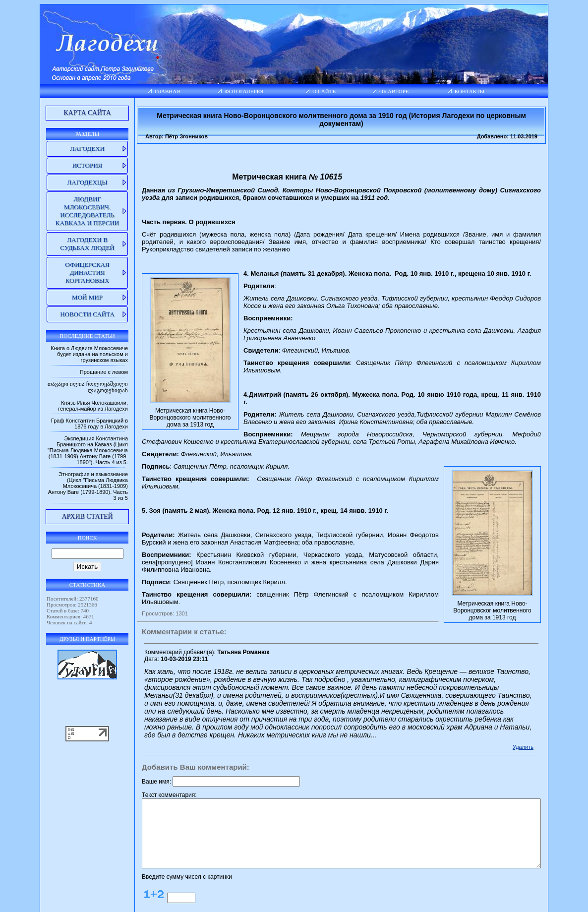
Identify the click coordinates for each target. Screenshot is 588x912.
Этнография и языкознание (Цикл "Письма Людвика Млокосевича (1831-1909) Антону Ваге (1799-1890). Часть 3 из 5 (67, 498)
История (66, 165)
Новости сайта (65, 314)
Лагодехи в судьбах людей (65, 244)
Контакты (482, 91)
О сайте (319, 91)
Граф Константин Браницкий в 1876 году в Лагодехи (64, 430)
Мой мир (65, 297)
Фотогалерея (227, 91)
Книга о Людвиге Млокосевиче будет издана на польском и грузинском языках (63, 354)
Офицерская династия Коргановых (65, 273)
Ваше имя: (131, 730)
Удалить (545, 696)
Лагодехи (65, 149)
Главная (142, 91)
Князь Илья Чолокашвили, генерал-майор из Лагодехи (67, 412)
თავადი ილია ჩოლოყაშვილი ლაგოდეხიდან (81, 390)
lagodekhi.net (287, 902)
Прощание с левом (78, 372)
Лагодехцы (65, 182)
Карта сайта (65, 113)
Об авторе (397, 91)
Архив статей (65, 529)
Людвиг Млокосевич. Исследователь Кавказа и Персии (65, 211)
